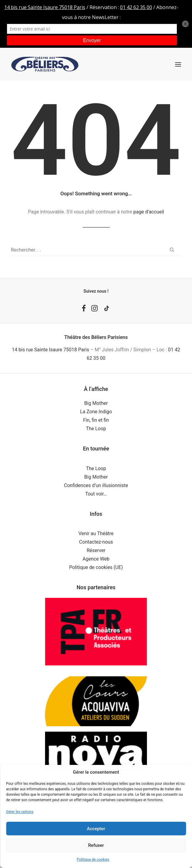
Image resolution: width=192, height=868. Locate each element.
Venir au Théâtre (96, 533)
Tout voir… (96, 494)
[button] (178, 64)
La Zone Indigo (96, 412)
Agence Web (96, 559)
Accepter (96, 829)
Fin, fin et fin (96, 420)
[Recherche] (96, 250)
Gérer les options (20, 812)
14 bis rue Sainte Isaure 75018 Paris (50, 350)
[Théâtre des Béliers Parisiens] (45, 64)
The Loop (96, 429)
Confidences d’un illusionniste (96, 485)
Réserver (96, 550)
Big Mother (96, 403)
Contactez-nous (96, 542)
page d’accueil (149, 212)
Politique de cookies (93, 860)
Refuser (96, 845)
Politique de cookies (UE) (96, 567)
